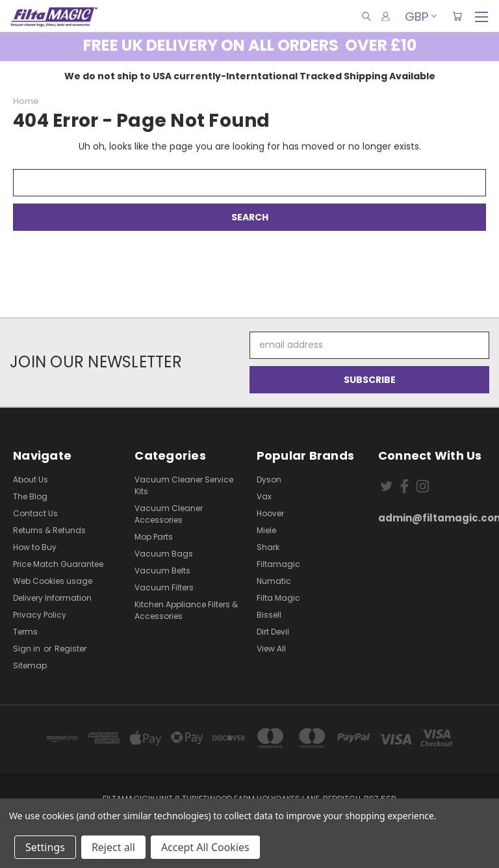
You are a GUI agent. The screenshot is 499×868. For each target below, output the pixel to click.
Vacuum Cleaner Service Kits (184, 485)
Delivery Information (52, 598)
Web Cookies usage (53, 581)
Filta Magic (278, 598)
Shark (268, 547)
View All (271, 649)
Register (70, 649)
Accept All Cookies (205, 847)
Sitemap (30, 665)
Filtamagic (278, 564)
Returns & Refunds (49, 530)
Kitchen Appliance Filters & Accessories (186, 610)
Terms (25, 632)
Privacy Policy (40, 615)
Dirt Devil (273, 632)
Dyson (269, 480)
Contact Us (35, 513)
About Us (31, 480)
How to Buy (35, 547)
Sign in (28, 649)
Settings (45, 847)
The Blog (30, 496)
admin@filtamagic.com (432, 518)
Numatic (274, 581)
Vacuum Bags (164, 554)
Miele (266, 530)
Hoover (270, 513)
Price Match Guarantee (58, 564)
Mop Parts (154, 537)
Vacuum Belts (162, 571)
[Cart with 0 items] (457, 16)
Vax (264, 496)
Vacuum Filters (164, 587)
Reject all (113, 847)
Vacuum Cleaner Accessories (169, 514)
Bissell (269, 615)
